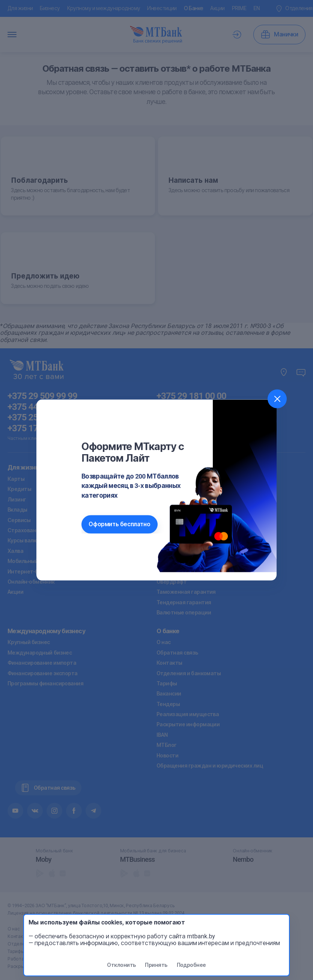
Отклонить (121, 965)
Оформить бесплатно (119, 524)
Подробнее (191, 965)
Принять (156, 965)
